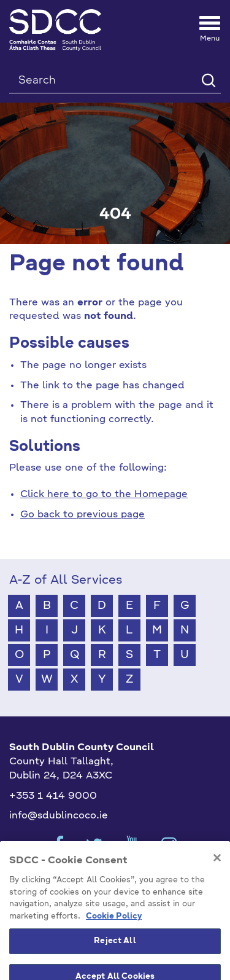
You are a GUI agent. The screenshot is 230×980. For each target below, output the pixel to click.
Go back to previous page (82, 515)
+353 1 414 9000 (53, 796)
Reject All (115, 955)
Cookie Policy (114, 931)
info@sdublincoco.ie (59, 816)
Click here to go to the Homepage (104, 495)
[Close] (217, 872)
